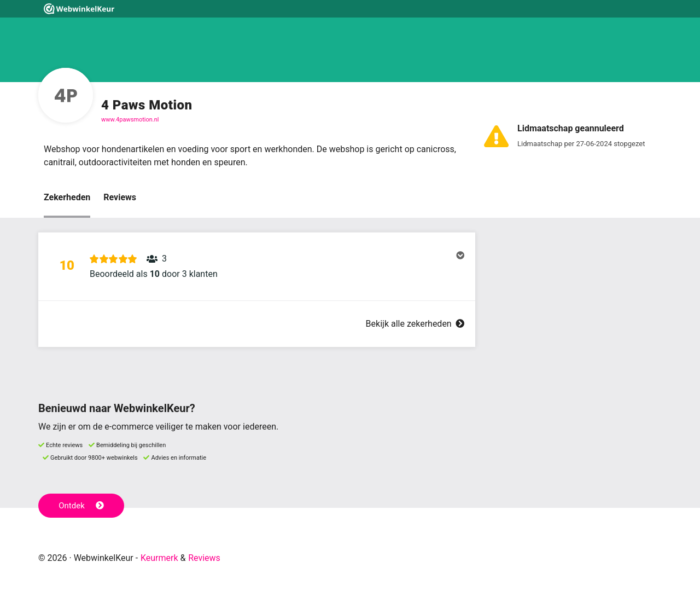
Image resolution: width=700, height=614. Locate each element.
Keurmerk (159, 558)
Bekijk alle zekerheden (415, 324)
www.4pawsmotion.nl (130, 120)
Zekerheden (67, 197)
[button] (257, 267)
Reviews (120, 197)
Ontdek (81, 506)
